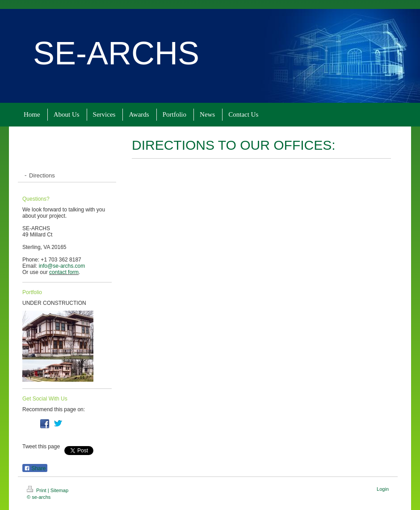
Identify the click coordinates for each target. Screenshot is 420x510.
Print (37, 490)
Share (35, 468)
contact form (64, 272)
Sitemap (59, 490)
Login (383, 489)
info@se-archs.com (62, 266)
